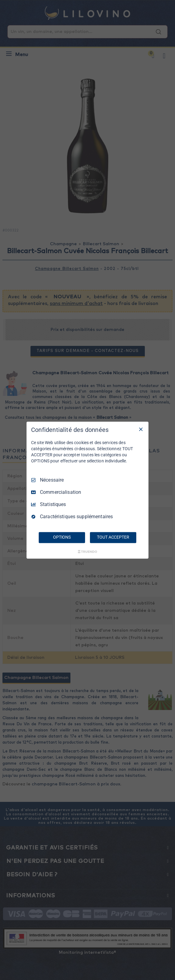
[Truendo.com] (87, 551)
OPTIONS (62, 537)
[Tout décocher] (141, 429)
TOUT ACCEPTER (113, 537)
